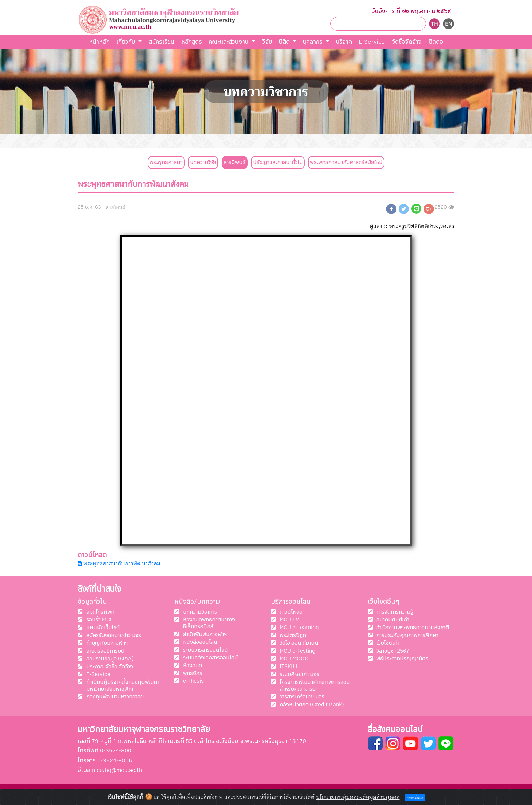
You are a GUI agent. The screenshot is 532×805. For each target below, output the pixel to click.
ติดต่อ (436, 42)
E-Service (372, 42)
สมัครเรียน (161, 42)
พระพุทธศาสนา (166, 162)
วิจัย (267, 42)
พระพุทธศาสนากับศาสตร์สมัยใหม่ (346, 162)
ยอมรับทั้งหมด (415, 798)
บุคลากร (313, 42)
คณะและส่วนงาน (230, 42)
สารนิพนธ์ (235, 162)
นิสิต (285, 42)
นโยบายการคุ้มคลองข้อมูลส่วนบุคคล (358, 797)
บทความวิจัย (203, 162)
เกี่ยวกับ (127, 42)
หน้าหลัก (99, 42)
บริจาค (344, 42)
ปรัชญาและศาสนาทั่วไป (278, 162)
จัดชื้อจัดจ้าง (407, 42)
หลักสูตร (192, 42)
